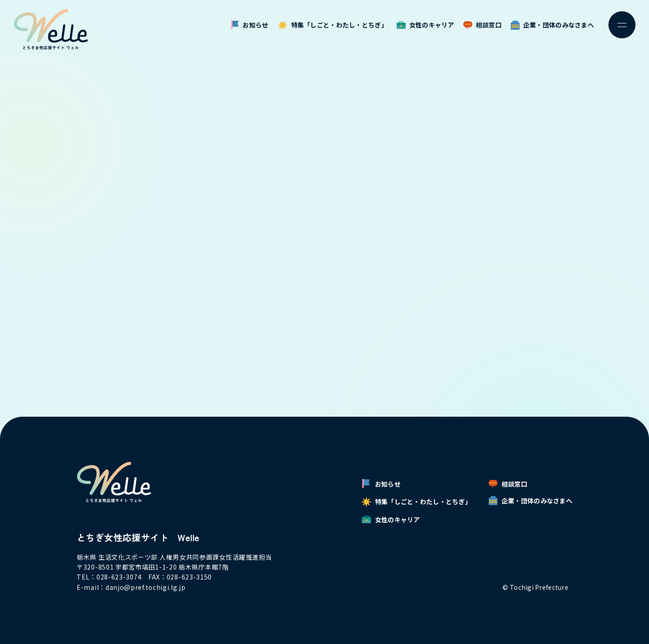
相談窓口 (482, 25)
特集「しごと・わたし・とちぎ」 (333, 25)
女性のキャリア (425, 25)
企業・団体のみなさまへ (552, 25)
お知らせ (250, 25)
